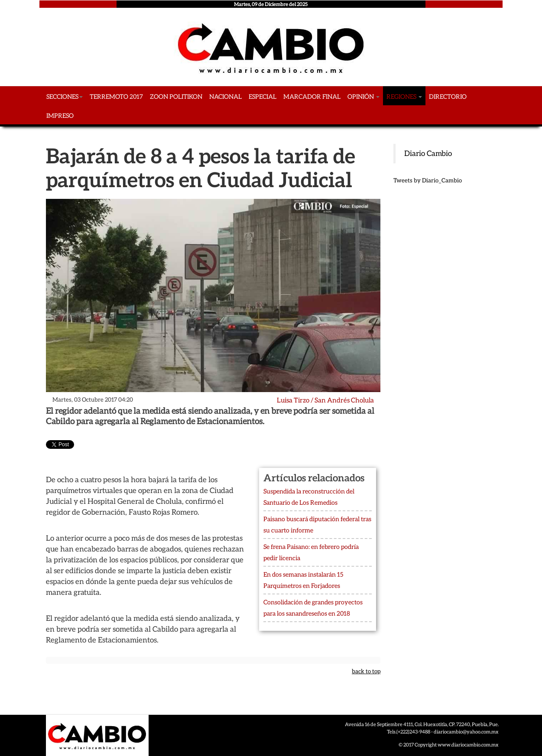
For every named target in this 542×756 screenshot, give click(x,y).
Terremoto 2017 (116, 97)
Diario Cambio (428, 153)
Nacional (226, 97)
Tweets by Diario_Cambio (428, 180)
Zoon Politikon (176, 97)
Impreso (60, 116)
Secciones (65, 97)
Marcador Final (312, 97)
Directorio (448, 97)
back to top (366, 671)
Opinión (363, 97)
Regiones (404, 97)
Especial (263, 97)
